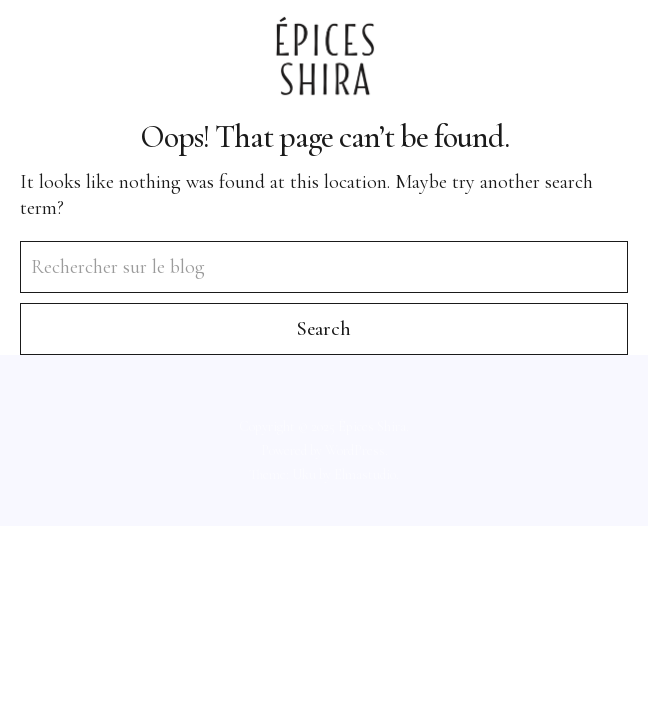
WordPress (355, 450)
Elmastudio (365, 474)
